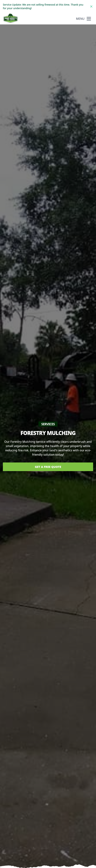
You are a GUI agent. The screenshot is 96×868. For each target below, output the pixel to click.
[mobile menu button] (89, 19)
